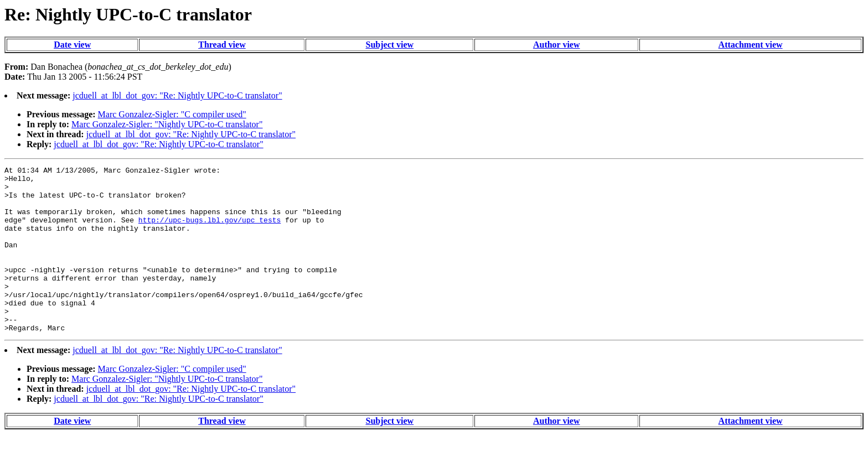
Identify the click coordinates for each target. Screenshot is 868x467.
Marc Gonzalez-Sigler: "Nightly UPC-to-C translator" (167, 124)
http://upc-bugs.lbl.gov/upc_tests (210, 231)
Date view (72, 45)
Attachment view (751, 45)
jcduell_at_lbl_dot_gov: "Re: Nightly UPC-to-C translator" (177, 95)
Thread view (222, 45)
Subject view (390, 45)
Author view (557, 45)
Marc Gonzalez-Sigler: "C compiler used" (172, 114)
